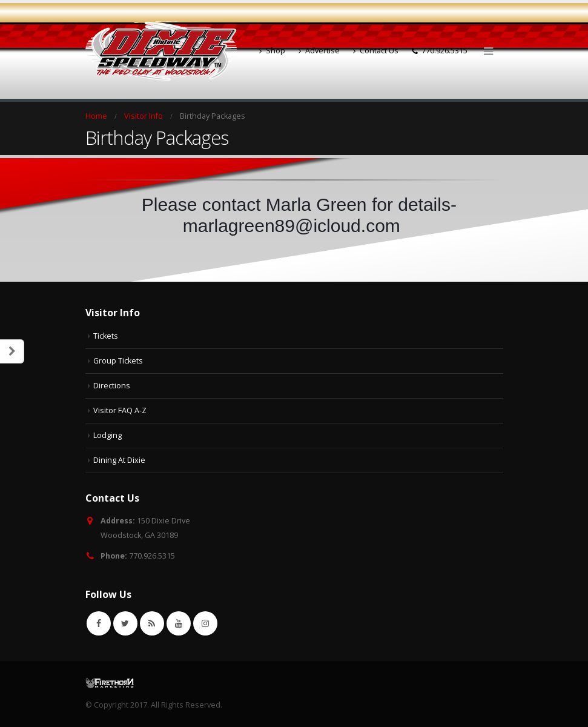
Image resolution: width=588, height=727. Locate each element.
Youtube (179, 623)
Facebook (99, 623)
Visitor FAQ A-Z (120, 410)
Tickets (106, 336)
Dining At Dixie (119, 460)
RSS (152, 623)
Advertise (319, 51)
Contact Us (376, 51)
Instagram (205, 623)
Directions (112, 386)
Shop (272, 51)
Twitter (125, 623)
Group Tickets (118, 361)
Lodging (107, 435)
